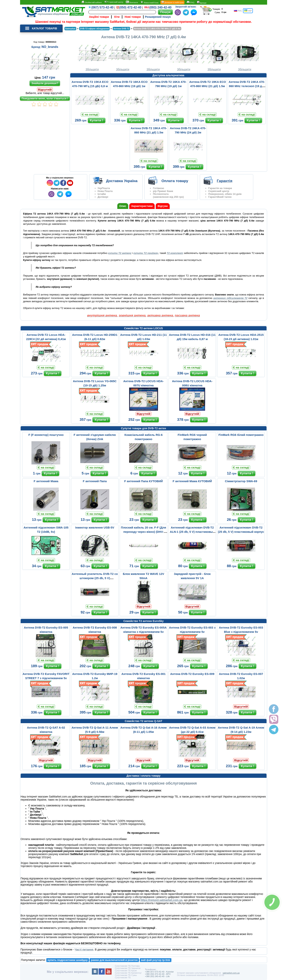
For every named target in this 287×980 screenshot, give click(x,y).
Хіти (117, 17)
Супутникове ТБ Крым (126, 971)
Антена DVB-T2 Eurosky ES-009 (192, 674)
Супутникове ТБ (123, 977)
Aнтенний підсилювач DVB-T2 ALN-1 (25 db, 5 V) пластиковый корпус (192, 532)
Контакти (132, 2)
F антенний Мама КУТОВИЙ (192, 481)
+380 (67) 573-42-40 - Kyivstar (159, 972)
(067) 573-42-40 (103, 7)
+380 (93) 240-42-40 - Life (157, 976)
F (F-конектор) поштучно (46, 435)
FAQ (190, 2)
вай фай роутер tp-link (155, 960)
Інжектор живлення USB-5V (95, 527)
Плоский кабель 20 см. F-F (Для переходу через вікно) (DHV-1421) (144, 532)
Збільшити (92, 56)
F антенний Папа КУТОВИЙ (144, 481)
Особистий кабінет (92, 2)
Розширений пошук (158, 17)
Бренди (202, 2)
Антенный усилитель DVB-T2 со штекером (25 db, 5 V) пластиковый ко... (95, 578)
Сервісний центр (114, 2)
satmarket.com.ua (231, 973)
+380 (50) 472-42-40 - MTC (158, 974)
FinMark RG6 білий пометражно (241, 435)
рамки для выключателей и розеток (114, 960)
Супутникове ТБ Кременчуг (128, 973)
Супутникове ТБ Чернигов (128, 968)
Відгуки (163, 206)
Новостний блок (149, 2)
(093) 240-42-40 (160, 7)
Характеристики (142, 206)
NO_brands (50, 47)
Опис (123, 206)
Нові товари (133, 17)
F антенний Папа (95, 481)
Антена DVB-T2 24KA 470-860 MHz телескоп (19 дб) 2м (247, 86)
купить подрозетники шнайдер (68, 960)
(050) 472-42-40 (130, 7)
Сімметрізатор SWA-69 (241, 481)
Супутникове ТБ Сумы (126, 975)
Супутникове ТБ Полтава (127, 966)
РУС (238, 11)
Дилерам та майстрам (172, 2)
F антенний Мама (46, 481)
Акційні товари (99, 17)
